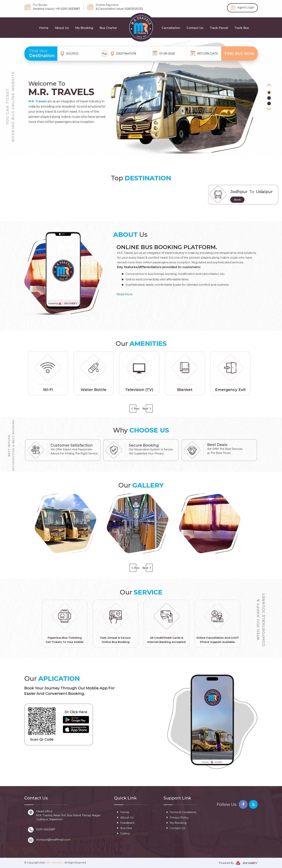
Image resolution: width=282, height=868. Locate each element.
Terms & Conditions (181, 812)
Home (44, 28)
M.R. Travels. (54, 863)
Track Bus (242, 28)
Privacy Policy (177, 817)
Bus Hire (124, 828)
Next (147, 409)
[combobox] (83, 54)
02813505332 (134, 9)
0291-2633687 (46, 829)
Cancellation (171, 28)
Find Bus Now (239, 54)
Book (275, 200)
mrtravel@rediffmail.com (53, 840)
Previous (135, 409)
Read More (124, 294)
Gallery (123, 833)
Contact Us (195, 28)
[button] (269, 85)
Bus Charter (108, 28)
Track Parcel (219, 28)
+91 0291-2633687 (68, 9)
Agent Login (246, 7)
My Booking (84, 28)
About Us (62, 28)
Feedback (126, 823)
